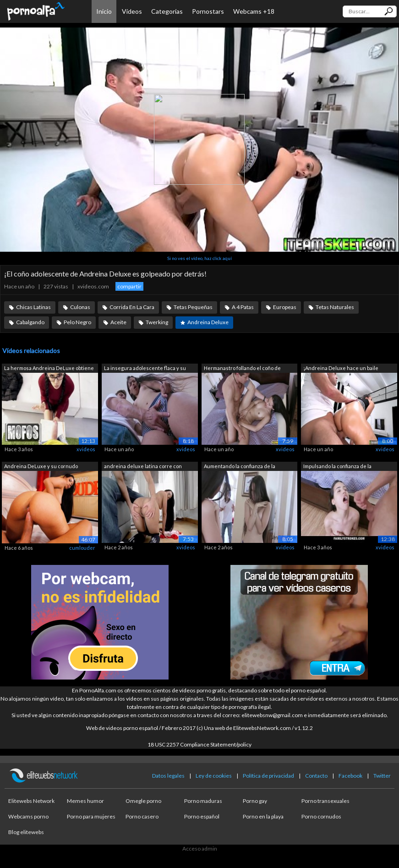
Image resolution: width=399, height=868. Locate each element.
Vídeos (132, 11)
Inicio (104, 11)
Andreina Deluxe (208, 322)
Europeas (285, 307)
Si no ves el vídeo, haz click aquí (199, 258)
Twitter (382, 776)
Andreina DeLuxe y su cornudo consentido (41, 467)
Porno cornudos (321, 816)
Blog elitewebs (26, 832)
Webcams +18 (254, 11)
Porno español (202, 816)
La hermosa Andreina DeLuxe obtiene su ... (49, 369)
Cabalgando (30, 322)
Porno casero (142, 816)
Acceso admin (200, 849)
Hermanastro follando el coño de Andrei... (242, 369)
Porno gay (255, 801)
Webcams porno (28, 816)
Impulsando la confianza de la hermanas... (337, 467)
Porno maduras (203, 801)
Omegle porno (143, 801)
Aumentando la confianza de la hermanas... (240, 467)
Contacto (316, 776)
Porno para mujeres (91, 816)
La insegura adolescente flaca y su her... (145, 369)
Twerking (157, 322)
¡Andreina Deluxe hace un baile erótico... (341, 369)
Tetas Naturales (335, 307)
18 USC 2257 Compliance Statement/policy (199, 744)
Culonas (80, 307)
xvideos (86, 449)
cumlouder (82, 548)
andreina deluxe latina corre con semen (143, 467)
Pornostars (208, 11)
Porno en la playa (263, 816)
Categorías (167, 11)
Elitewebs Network (31, 801)
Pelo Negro (77, 322)
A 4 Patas (243, 307)
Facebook (350, 776)
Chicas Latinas (33, 307)
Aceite (118, 322)
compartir (129, 286)
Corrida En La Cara (132, 307)
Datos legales (168, 776)
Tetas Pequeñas (193, 307)
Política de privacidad (268, 776)
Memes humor (85, 801)
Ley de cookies (214, 776)
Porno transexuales (325, 801)
